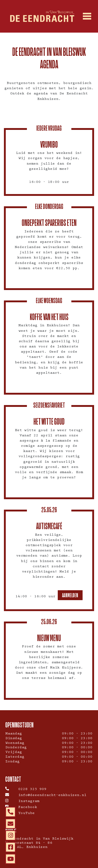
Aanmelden (70, 595)
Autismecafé (49, 526)
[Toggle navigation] (87, 16)
